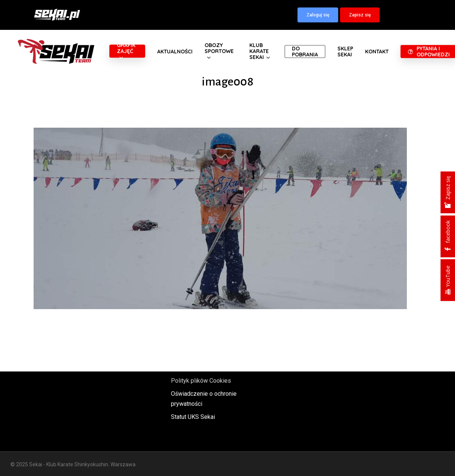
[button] (318, 15)
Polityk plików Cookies (201, 381)
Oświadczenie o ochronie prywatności (204, 399)
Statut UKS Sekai (193, 417)
